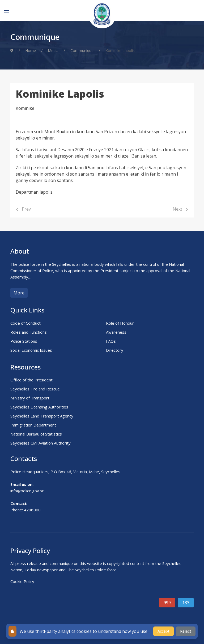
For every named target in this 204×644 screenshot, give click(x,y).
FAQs (111, 341)
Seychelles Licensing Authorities (39, 407)
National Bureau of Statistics (36, 434)
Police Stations (24, 341)
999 (167, 603)
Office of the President (31, 380)
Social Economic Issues (31, 350)
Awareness (116, 332)
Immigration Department (33, 425)
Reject (186, 631)
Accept (163, 631)
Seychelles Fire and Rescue (35, 389)
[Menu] (7, 11)
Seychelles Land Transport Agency (42, 416)
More (19, 293)
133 (186, 603)
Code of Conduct (25, 323)
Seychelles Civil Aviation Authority (41, 443)
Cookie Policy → (25, 581)
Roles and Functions (29, 332)
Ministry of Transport (30, 398)
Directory (115, 350)
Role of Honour (120, 323)
